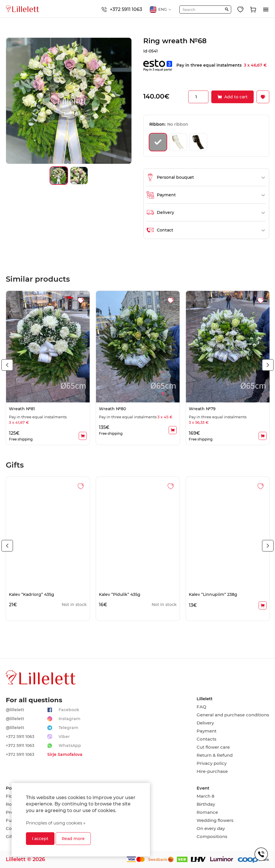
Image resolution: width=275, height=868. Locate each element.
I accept (40, 839)
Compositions (212, 837)
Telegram (68, 728)
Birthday (206, 804)
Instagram (69, 719)
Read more (73, 839)
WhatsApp (70, 745)
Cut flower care (213, 747)
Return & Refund (215, 755)
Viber (64, 737)
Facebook (69, 710)
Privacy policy (212, 763)
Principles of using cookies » (56, 823)
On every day (211, 829)
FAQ (201, 707)
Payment (207, 731)
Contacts (207, 739)
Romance (207, 812)
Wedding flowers (215, 820)
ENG (161, 10)
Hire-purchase (212, 771)
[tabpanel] (48, 368)
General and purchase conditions (233, 715)
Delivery (205, 723)
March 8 (206, 796)
